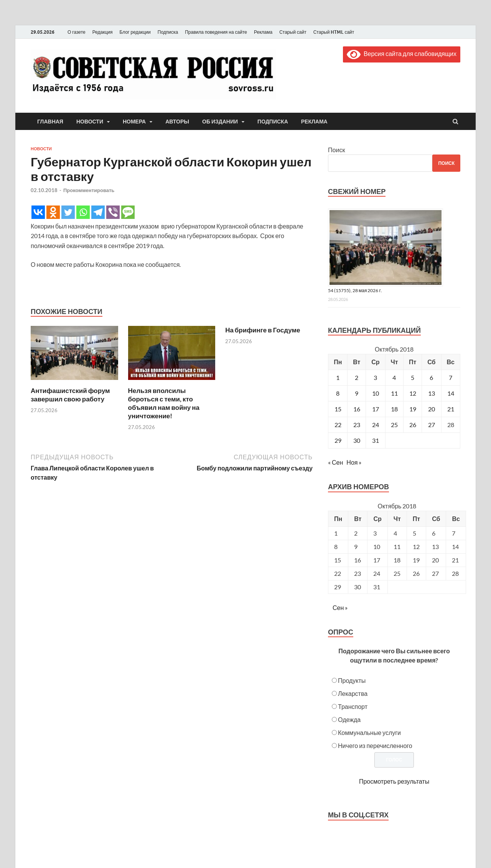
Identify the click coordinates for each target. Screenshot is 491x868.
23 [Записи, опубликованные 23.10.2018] (357, 425)
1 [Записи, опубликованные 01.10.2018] (338, 377)
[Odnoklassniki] (53, 212)
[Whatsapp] (83, 212)
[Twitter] (68, 212)
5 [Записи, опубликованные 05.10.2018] (413, 377)
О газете (77, 32)
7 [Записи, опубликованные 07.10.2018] (451, 377)
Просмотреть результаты (394, 781)
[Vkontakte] (38, 212)
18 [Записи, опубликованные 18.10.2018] (394, 409)
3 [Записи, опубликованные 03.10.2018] (375, 377)
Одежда (349, 719)
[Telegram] (98, 212)
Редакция (103, 32)
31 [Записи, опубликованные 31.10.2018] (376, 440)
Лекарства (353, 693)
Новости (90, 122)
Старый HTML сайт (334, 32)
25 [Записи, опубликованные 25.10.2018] (394, 425)
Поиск (336, 150)
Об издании (220, 122)
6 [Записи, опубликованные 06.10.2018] (431, 377)
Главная (50, 122)
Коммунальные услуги (369, 732)
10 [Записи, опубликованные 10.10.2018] (376, 393)
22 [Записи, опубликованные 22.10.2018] (338, 425)
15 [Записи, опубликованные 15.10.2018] (338, 409)
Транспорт (353, 706)
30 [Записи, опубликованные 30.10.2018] (357, 440)
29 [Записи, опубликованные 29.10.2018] (338, 440)
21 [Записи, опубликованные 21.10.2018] (451, 409)
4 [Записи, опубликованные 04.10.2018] (394, 377)
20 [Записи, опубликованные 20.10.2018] (432, 409)
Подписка (168, 32)
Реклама (263, 32)
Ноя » (354, 462)
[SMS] (128, 212)
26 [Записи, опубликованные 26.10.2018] (413, 425)
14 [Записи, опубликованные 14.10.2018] (451, 393)
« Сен (335, 462)
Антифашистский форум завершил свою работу (70, 395)
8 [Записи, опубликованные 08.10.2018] (338, 393)
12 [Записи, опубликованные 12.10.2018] (413, 393)
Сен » (340, 607)
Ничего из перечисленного (375, 746)
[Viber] (113, 212)
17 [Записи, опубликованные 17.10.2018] (376, 409)
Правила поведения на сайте (216, 32)
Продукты (352, 680)
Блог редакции (135, 32)
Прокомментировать (89, 190)
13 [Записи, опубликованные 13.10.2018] (432, 393)
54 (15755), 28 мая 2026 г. (355, 290)
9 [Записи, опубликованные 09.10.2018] (357, 393)
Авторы (177, 122)
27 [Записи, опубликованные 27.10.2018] (432, 425)
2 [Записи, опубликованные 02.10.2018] (357, 377)
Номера (134, 122)
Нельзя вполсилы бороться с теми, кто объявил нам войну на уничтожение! (164, 403)
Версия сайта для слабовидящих (402, 53)
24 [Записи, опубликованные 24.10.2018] (376, 425)
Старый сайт (293, 32)
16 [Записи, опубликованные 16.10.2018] (357, 409)
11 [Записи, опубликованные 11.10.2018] (394, 393)
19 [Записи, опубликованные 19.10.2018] (413, 409)
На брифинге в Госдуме (263, 330)
